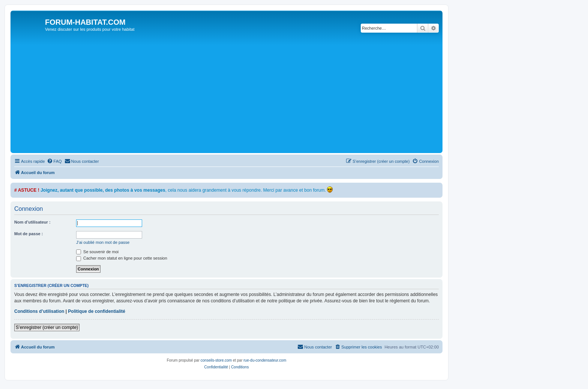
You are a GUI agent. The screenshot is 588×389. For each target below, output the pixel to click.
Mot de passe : (28, 234)
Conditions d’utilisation (39, 311)
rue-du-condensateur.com (265, 360)
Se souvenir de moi (97, 252)
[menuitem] (54, 161)
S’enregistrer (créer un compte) (47, 327)
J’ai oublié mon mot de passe (103, 242)
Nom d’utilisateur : (32, 222)
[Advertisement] (237, 95)
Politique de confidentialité (97, 311)
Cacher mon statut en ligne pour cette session (122, 258)
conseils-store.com (216, 360)
